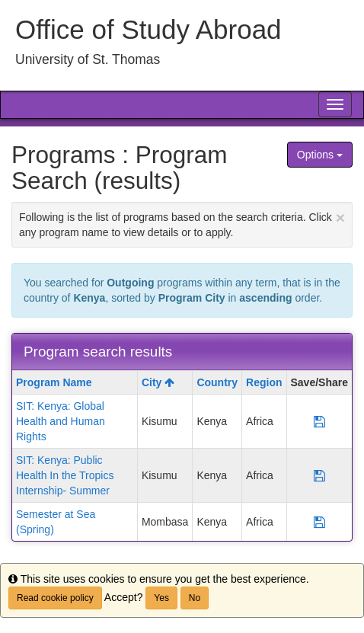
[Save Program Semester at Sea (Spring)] (319, 522)
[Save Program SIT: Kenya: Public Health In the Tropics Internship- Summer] (319, 475)
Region (264, 382)
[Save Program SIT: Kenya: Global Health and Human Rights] (319, 421)
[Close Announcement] (340, 217)
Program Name (54, 382)
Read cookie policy (55, 598)
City (158, 382)
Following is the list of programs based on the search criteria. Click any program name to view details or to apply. (182, 224)
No (195, 598)
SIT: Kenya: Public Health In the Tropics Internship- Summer (65, 475)
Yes (161, 598)
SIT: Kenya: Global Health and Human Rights (61, 421)
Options (320, 155)
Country (217, 382)
